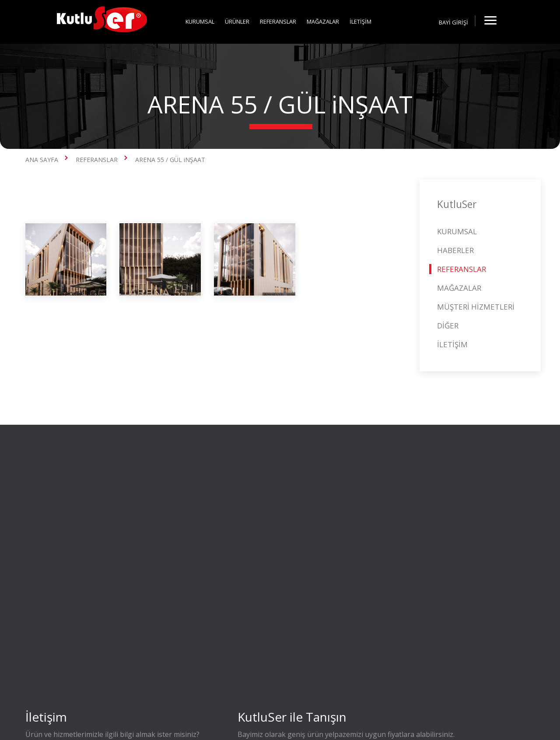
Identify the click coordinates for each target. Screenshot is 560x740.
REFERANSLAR (278, 21)
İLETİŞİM (360, 21)
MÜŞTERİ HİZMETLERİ (476, 307)
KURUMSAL (200, 21)
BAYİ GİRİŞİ (453, 22)
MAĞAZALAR (323, 21)
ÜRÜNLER (237, 21)
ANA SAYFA (42, 160)
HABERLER (455, 250)
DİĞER (448, 326)
